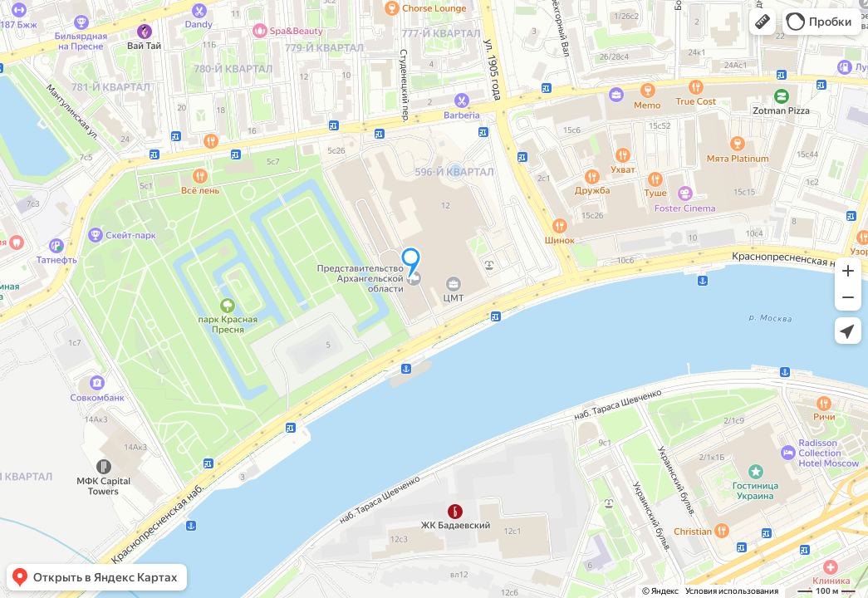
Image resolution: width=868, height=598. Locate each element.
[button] (763, 22)
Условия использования (732, 591)
